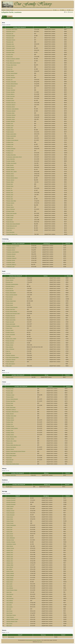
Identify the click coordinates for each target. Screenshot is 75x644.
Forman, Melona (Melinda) (12, 311)
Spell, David (9, 458)
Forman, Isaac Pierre (11, 309)
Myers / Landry (9, 584)
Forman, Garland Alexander (12, 307)
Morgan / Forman (10, 571)
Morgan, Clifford (10, 182)
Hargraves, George (11, 107)
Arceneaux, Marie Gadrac (12, 29)
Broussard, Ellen (10, 38)
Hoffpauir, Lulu (10, 146)
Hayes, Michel (9, 328)
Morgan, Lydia (10, 199)
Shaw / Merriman (10, 594)
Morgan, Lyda (10, 197)
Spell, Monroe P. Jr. (11, 228)
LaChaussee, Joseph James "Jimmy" (14, 157)
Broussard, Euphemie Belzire (12, 284)
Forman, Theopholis (11, 90)
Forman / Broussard (10, 513)
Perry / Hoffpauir (10, 588)
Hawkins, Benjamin (11, 121)
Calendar (34, 7)
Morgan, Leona (10, 195)
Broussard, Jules (10, 44)
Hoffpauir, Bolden (10, 418)
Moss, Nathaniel (10, 347)
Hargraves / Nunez (10, 540)
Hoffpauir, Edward (10, 420)
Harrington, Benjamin (11, 115)
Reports (31, 7)
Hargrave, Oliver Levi (11, 103)
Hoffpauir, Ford (10, 424)
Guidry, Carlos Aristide (11, 320)
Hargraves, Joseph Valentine (13, 109)
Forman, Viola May (11, 92)
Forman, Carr (10, 69)
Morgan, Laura (10, 192)
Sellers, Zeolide (10, 218)
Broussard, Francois (11, 40)
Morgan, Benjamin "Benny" (12, 178)
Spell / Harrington (10, 598)
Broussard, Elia (10, 34)
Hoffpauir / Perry (10, 550)
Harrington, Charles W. (12, 258)
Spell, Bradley (10, 220)
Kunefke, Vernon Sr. (11, 332)
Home (15, 7)
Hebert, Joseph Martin (11, 136)
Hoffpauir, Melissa (10, 433)
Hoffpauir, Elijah (10, 422)
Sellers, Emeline (10, 215)
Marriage (46, 496)
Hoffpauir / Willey (10, 565)
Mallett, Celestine (11, 167)
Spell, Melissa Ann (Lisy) (12, 226)
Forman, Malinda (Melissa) (12, 84)
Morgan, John (10, 190)
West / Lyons (9, 626)
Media (63, 10)
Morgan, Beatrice (11, 176)
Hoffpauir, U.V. (10, 153)
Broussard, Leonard (11, 48)
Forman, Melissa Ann (11, 86)
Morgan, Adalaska (11, 169)
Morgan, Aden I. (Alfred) (12, 172)
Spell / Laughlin (10, 607)
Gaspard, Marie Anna (11, 316)
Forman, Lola (10, 80)
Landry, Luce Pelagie (11, 334)
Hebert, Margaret (10, 414)
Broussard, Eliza (10, 389)
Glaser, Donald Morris (11, 318)
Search (8, 10)
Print (66, 12)
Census (50, 387)
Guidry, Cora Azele (11, 96)
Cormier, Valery (10, 393)
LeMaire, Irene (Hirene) (12, 163)
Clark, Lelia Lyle (10, 288)
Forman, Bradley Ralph (11, 301)
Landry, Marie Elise (11, 159)
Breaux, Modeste (10, 280)
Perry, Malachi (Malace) (12, 456)
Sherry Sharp (40, 642)
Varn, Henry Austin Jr (11, 364)
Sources (28, 7)
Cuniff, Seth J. (10, 487)
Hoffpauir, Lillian (10, 144)
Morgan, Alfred (10, 443)
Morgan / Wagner (10, 580)
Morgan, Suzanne (11, 203)
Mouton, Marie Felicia (11, 453)
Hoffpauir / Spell (10, 557)
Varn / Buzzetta (11, 637)
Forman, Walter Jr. (11, 94)
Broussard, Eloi (10, 282)
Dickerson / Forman (10, 511)
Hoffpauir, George (10, 426)
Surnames (48, 7)
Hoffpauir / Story (10, 561)
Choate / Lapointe (10, 506)
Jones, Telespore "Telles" (12, 437)
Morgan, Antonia (10, 174)
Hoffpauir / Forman (10, 548)
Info (69, 10)
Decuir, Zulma (10, 57)
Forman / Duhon (10, 519)
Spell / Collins (9, 596)
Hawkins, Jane (10, 123)
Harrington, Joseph (11, 119)
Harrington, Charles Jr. (11, 410)
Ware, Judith (9, 366)
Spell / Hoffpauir (10, 601)
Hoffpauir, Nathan (10, 435)
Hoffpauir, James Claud (11, 475)
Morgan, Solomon (10, 449)
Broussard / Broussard (11, 498)
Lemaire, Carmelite (11, 161)
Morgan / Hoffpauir (10, 573)
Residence (47, 485)
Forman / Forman (10, 521)
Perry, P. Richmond (11, 209)
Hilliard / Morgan (10, 546)
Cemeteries (37, 7)
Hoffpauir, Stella (10, 151)
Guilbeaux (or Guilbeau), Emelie (13, 326)
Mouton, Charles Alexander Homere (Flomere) (16, 451)
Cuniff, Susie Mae (10, 291)
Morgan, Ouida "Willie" (12, 201)
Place (4, 16)
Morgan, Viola (10, 205)
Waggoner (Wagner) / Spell (12, 621)
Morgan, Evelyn (10, 186)
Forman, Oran (10, 88)
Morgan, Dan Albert (10, 341)
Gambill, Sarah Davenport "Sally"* (13, 314)
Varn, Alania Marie (11, 232)
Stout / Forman (9, 611)
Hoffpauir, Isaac (10, 430)
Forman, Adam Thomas (12, 65)
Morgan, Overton (10, 345)
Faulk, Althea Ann (11, 61)
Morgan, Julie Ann (10, 343)
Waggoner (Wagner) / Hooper (12, 619)
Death (46, 276)
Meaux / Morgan (10, 567)
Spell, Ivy (8, 351)
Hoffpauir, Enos (10, 142)
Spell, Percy (9, 230)
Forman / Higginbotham (11, 525)
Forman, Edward (10, 71)
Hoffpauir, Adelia (10, 138)
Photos (22, 7)
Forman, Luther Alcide (11, 82)
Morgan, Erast (10, 184)
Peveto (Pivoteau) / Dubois (12, 590)
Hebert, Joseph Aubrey (12, 134)
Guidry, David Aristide (11, 324)
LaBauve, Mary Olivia (11, 155)
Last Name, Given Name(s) (19, 27)
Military (46, 473)
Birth (48, 27)
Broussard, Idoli (10, 42)
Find (55, 10)
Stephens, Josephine (11, 355)
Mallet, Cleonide (10, 165)
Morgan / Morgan (10, 578)
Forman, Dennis (10, 303)
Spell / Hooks (9, 605)
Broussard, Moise (11, 50)
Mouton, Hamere (10, 207)
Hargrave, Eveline (11, 100)
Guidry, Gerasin (10, 98)
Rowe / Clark (9, 592)
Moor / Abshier (9, 569)
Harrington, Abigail (11, 113)
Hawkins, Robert (10, 130)
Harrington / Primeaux (11, 542)
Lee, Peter (9, 337)
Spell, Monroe (10, 462)
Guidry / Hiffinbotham (11, 538)
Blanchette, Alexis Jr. (11, 31)
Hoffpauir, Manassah (11, 149)
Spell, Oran (9, 353)
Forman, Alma (10, 67)
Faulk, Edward (9, 299)
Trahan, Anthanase (10, 362)
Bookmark (71, 12)
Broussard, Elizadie (11, 36)
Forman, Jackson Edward (12, 73)
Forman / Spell (9, 527)
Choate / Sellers (10, 509)
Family (18, 496)
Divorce (43, 635)
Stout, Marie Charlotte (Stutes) (13, 357)
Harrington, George (11, 117)
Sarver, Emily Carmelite (12, 213)
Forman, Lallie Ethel (11, 77)
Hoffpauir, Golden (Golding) (12, 428)
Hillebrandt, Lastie (11, 267)
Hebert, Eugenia (10, 132)
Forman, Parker (10, 403)
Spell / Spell (9, 609)
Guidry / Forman (10, 534)
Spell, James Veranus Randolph (13, 224)
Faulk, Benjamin (10, 297)
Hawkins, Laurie (10, 126)
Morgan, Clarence (11, 180)
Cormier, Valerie (10, 391)
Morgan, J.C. (10, 188)
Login (12, 10)
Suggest (9, 16)
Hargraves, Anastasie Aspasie (13, 246)
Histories (24, 7)
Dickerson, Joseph (11, 395)
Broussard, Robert (11, 52)
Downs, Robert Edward (11, 293)
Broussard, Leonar (11, 46)
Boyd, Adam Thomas (11, 278)
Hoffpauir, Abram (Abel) (11, 416)
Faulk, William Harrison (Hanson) (14, 63)
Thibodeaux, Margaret (11, 360)
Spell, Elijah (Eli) (10, 460)
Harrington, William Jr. (12, 264)
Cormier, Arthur (10, 54)
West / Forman (9, 624)
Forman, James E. (11, 75)
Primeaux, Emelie (11, 211)
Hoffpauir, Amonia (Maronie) (13, 140)
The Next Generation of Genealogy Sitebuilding (33, 640)
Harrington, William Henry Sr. (13, 412)
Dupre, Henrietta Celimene (12, 295)
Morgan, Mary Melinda (11, 447)
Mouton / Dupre (10, 582)
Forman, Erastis (10, 305)
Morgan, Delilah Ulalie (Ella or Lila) (14, 445)
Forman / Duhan (10, 517)
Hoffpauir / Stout (10, 563)
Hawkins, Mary (10, 128)
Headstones (41, 7)
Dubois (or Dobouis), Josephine (13, 59)
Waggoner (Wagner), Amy (12, 234)
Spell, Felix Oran (10, 222)
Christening (47, 244)
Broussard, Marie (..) (11, 286)
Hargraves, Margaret (11, 111)
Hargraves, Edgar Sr (11, 105)
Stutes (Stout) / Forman (11, 615)
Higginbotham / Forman (11, 544)
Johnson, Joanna (10, 330)
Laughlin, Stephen (10, 439)
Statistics (45, 7)
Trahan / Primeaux (10, 617)
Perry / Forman (9, 586)
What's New (18, 7)
